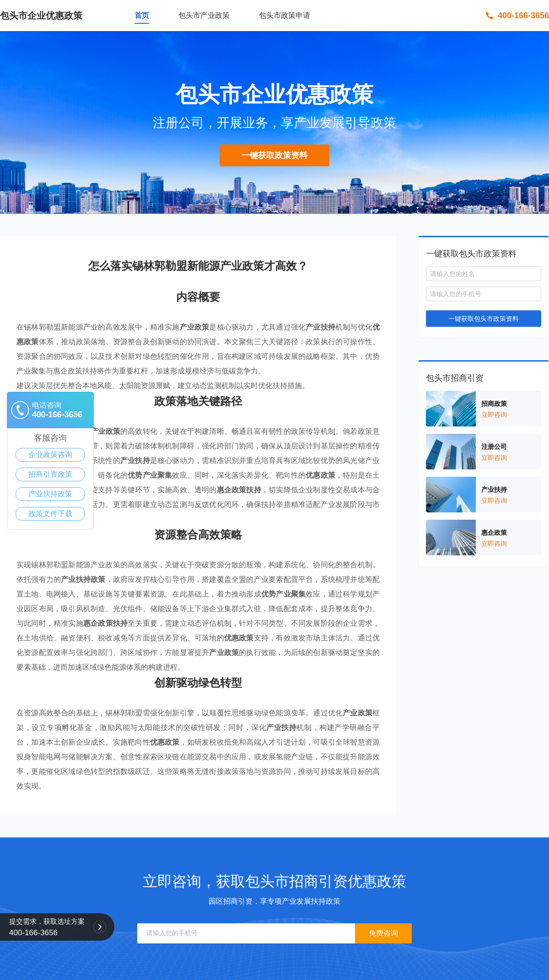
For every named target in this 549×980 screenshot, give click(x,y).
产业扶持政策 (50, 494)
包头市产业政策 (204, 15)
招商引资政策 (50, 474)
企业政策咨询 (50, 455)
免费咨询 (383, 933)
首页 (142, 15)
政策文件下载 (50, 514)
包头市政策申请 (285, 15)
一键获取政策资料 (274, 155)
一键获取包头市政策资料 (484, 319)
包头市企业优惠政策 (41, 16)
